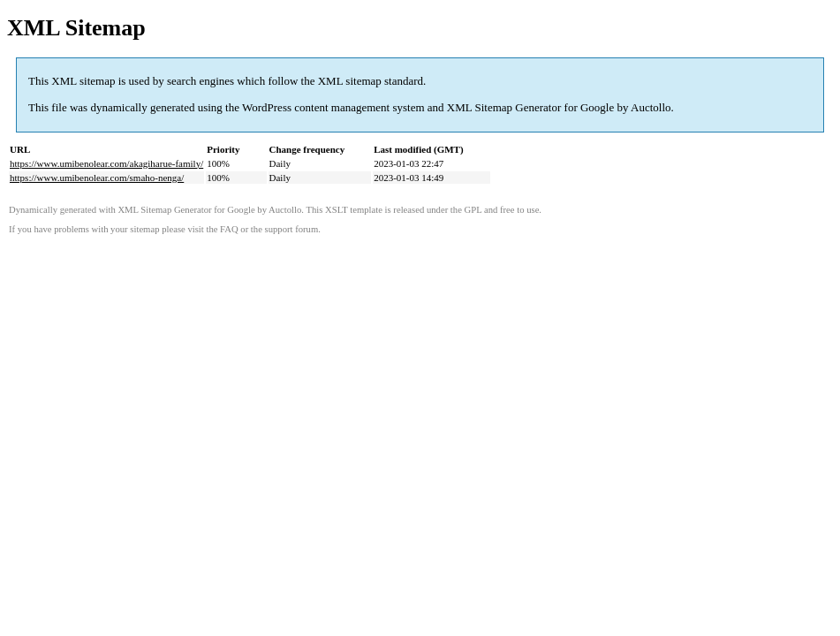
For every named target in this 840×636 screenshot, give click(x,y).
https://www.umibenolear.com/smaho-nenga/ (97, 178)
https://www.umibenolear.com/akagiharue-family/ (106, 163)
